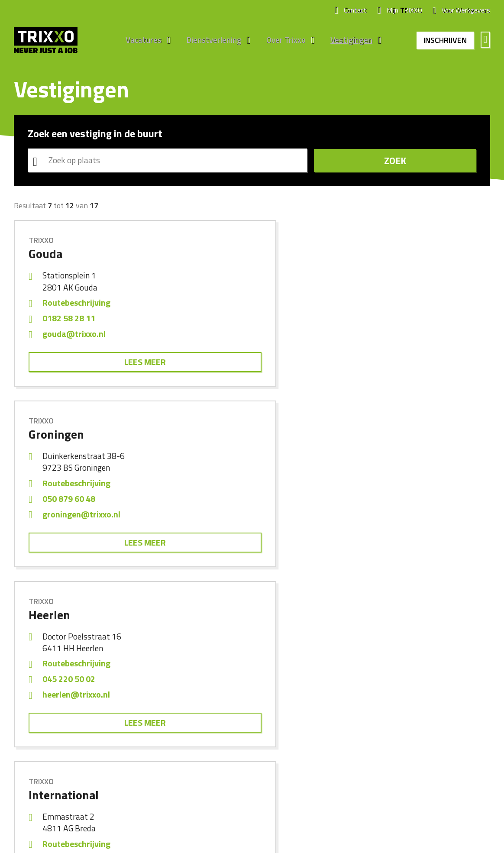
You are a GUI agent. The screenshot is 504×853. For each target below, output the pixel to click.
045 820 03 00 (232, 503)
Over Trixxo (283, 41)
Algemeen (151, 690)
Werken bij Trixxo (283, 690)
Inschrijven (444, 40)
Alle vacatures (34, 690)
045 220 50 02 (396, 321)
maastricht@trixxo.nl (246, 519)
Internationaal (157, 732)
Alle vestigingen (405, 690)
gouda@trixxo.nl (74, 337)
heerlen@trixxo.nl (403, 337)
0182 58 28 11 (69, 321)
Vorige (221, 595)
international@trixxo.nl (87, 519)
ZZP (142, 746)
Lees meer (89, 365)
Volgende (284, 595)
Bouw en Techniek (163, 704)
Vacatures (141, 41)
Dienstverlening (211, 41)
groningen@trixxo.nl (245, 337)
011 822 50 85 (396, 503)
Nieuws (270, 704)
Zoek (438, 162)
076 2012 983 (68, 503)
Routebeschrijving (76, 305)
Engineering (153, 718)
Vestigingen (348, 41)
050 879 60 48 (232, 321)
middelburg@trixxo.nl (411, 519)
